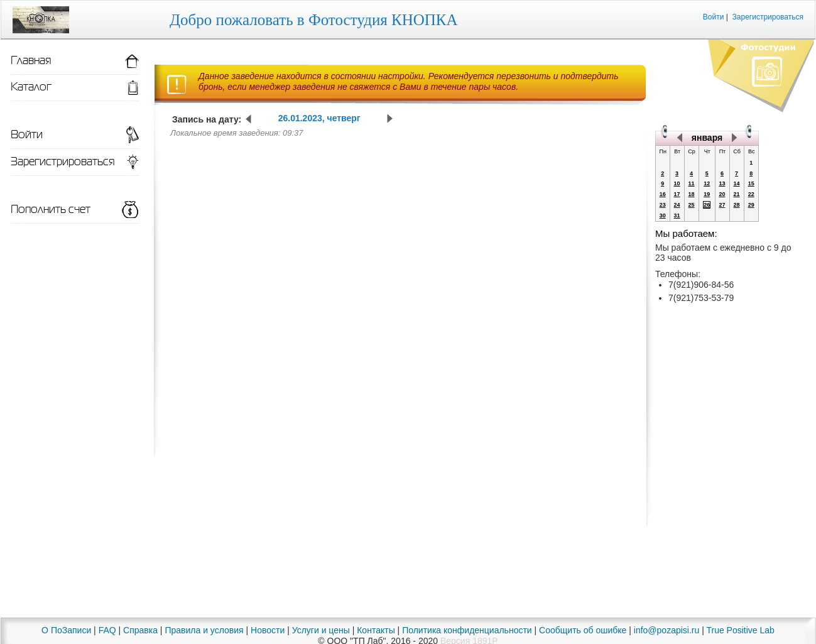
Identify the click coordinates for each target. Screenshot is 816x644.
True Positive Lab (740, 630)
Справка (140, 630)
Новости (268, 630)
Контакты (376, 630)
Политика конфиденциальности (467, 630)
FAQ (107, 630)
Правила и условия (204, 630)
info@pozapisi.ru (667, 630)
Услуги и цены (321, 630)
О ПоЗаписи (66, 630)
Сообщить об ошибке (583, 630)
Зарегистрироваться (768, 17)
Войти (714, 17)
